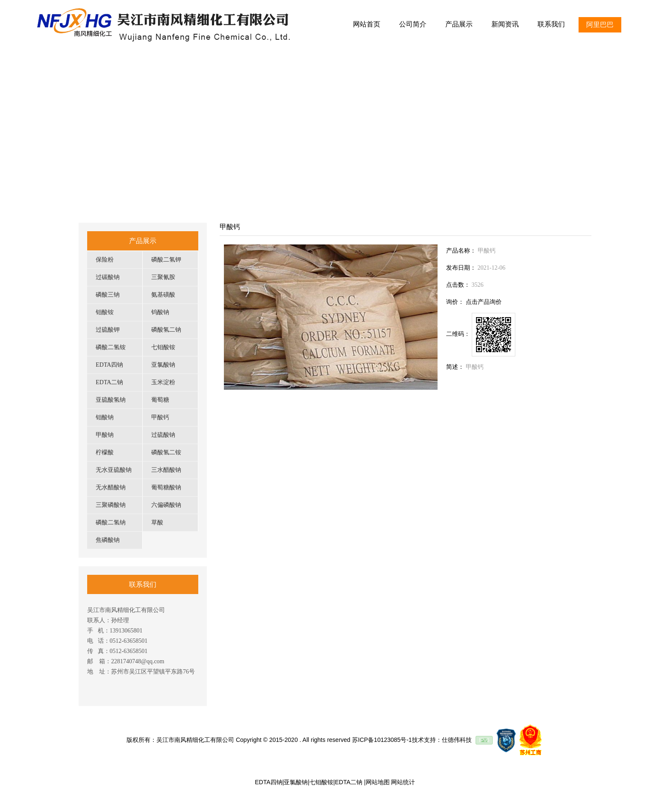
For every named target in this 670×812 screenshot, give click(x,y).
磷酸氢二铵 (166, 452)
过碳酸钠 (108, 277)
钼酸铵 (105, 312)
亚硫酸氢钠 (111, 400)
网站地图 (378, 782)
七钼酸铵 (163, 347)
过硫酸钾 (108, 330)
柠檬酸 (105, 452)
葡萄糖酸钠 (166, 487)
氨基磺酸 (163, 295)
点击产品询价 (484, 302)
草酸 (157, 522)
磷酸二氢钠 (111, 522)
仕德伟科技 (457, 740)
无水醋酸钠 (111, 487)
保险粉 (105, 260)
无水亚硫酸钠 (114, 470)
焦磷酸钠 (108, 540)
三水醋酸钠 (166, 470)
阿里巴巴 (600, 25)
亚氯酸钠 (163, 365)
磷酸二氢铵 (111, 347)
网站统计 (403, 782)
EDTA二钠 (109, 382)
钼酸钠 (105, 417)
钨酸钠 (160, 312)
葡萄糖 (160, 400)
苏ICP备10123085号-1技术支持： (397, 740)
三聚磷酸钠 (111, 505)
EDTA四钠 (109, 365)
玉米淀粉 (163, 382)
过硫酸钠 (163, 435)
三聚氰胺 (163, 277)
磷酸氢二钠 (166, 330)
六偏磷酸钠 (166, 505)
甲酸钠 (105, 435)
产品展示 (143, 241)
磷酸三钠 (108, 295)
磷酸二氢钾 (166, 260)
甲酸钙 (160, 417)
